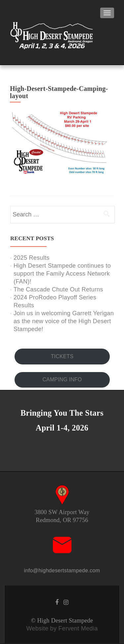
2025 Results (32, 258)
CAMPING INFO (62, 379)
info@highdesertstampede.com (62, 570)
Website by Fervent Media (62, 628)
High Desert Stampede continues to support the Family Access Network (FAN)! (62, 274)
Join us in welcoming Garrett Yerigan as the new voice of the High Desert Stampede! (64, 321)
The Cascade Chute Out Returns (58, 289)
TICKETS (62, 356)
